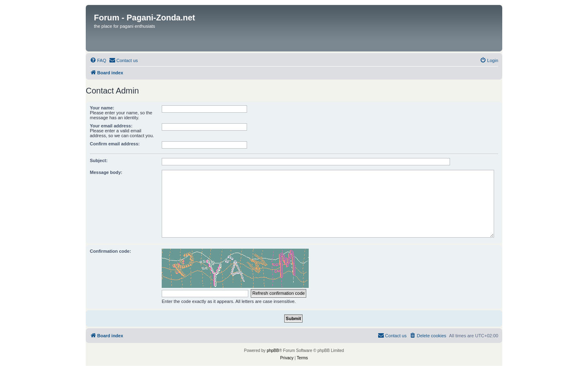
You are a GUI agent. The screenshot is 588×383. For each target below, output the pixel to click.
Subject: (99, 160)
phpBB (273, 351)
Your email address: (111, 126)
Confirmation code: (110, 251)
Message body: (106, 172)
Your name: (102, 108)
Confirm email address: (115, 144)
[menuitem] (98, 60)
